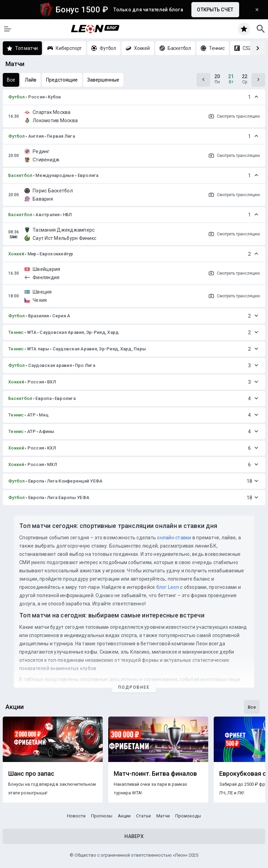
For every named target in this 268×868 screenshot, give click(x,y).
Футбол (17, 97)
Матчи (163, 816)
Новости (76, 816)
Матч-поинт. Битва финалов (155, 774)
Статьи (143, 816)
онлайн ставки (174, 538)
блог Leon (168, 587)
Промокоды (188, 816)
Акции (124, 816)
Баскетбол (20, 175)
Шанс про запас (31, 774)
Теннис (16, 332)
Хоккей (16, 254)
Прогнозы (102, 816)
